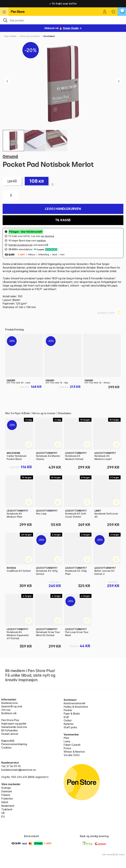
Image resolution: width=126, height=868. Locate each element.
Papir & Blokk (10, 36)
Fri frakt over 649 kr (63, 4)
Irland (5, 802)
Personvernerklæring (14, 744)
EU (3, 817)
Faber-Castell (72, 745)
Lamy (67, 741)
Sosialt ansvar (10, 734)
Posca (67, 748)
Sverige (6, 788)
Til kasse (63, 220)
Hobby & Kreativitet (76, 707)
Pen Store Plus (10, 720)
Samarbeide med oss (14, 727)
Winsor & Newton (74, 752)
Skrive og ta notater (30, 36)
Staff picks (70, 727)
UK (3, 813)
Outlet (68, 720)
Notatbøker (49, 36)
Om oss (6, 710)
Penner (68, 710)
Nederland (8, 806)
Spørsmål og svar (12, 706)
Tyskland (7, 809)
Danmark (7, 791)
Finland (6, 795)
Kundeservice (10, 703)
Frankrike (7, 799)
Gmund (10, 156)
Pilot (66, 738)
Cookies (6, 748)
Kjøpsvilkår (8, 741)
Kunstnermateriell (74, 703)
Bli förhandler (10, 730)
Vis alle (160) (72, 755)
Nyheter (69, 724)
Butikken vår (9, 713)
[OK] (63, 20)
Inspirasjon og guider (14, 724)
